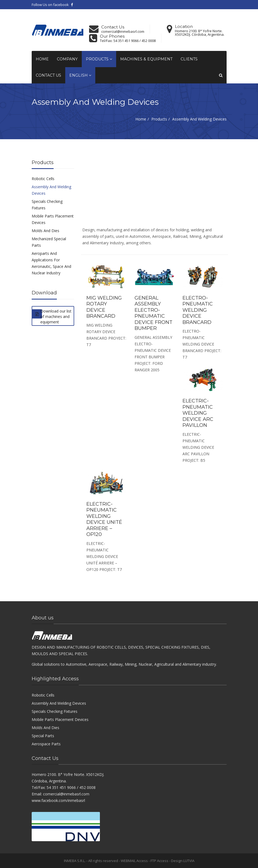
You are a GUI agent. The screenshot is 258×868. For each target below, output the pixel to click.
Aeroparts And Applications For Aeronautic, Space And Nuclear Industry (51, 263)
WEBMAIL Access (134, 861)
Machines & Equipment (146, 59)
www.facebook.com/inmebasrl (58, 800)
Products (99, 59)
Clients (189, 59)
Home (42, 59)
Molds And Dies (45, 231)
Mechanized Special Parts (49, 242)
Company (67, 59)
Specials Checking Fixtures (47, 205)
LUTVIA (189, 861)
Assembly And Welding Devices (51, 190)
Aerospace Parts (46, 744)
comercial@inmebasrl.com (123, 32)
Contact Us (48, 75)
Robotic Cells (43, 179)
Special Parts (43, 736)
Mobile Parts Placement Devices (53, 219)
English (80, 75)
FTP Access (159, 861)
